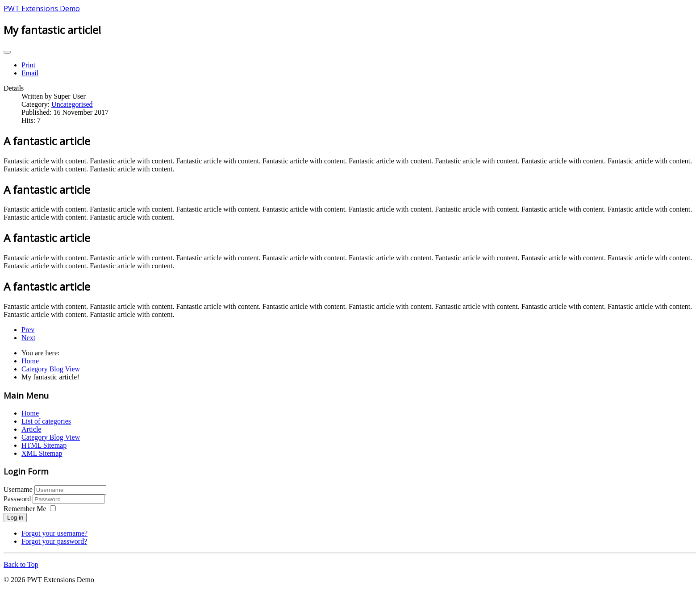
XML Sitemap (42, 453)
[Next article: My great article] (28, 338)
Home (30, 413)
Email (30, 73)
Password (18, 499)
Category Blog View (51, 437)
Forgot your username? (54, 533)
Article (31, 429)
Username (18, 489)
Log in (15, 518)
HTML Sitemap (44, 445)
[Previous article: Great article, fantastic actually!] (28, 330)
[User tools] (7, 52)
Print (28, 65)
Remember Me (25, 509)
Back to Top (21, 564)
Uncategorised (72, 104)
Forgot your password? (54, 541)
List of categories (46, 421)
